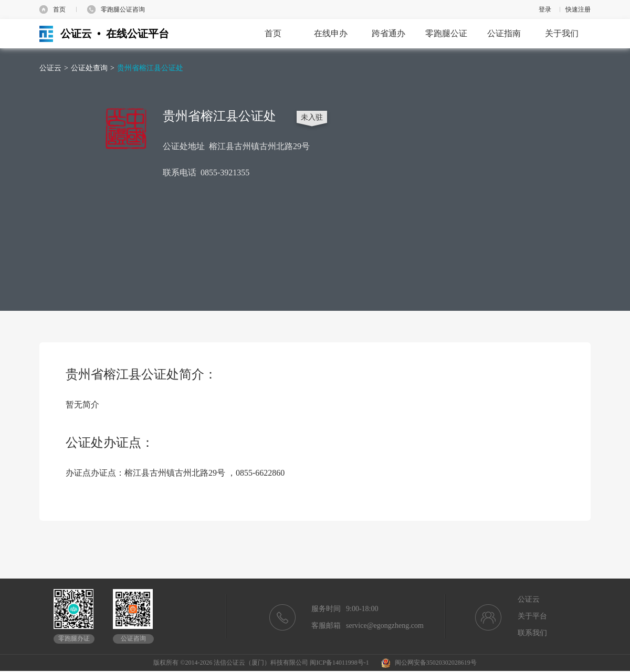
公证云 (50, 68)
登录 (545, 9)
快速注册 (578, 9)
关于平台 (532, 616)
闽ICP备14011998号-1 (339, 663)
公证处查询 (89, 68)
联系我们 (532, 633)
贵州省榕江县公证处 (150, 68)
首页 (59, 9)
